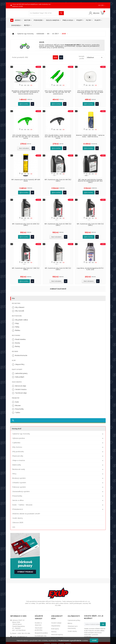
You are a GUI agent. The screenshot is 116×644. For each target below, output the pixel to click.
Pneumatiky (19, 404)
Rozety (18, 338)
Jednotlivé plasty (21, 368)
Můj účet (96, 13)
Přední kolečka (20, 334)
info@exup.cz (22, 631)
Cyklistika (16, 437)
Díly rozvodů (20, 306)
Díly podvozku (18, 446)
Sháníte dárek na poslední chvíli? (26, 508)
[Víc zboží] (44, 13)
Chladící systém (19, 477)
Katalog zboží (17, 423)
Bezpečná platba (41, 628)
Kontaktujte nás (41, 631)
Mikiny (70, 618)
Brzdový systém (19, 473)
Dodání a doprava (38, 619)
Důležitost (95, 57)
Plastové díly (18, 451)
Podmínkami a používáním (70, 641)
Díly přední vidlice (22, 315)
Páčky (17, 322)
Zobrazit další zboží (58, 284)
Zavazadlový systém (21, 486)
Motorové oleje (21, 381)
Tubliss (18, 407)
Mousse (18, 400)
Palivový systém (19, 482)
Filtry (14, 469)
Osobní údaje (56, 618)
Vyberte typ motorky (21, 429)
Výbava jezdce (19, 433)
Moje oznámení (57, 632)
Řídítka (18, 325)
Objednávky (56, 621)
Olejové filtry (20, 359)
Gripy (17, 318)
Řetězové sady (19, 464)
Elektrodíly (17, 460)
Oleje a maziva (19, 455)
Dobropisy (55, 624)
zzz (14, 522)
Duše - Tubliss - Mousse (22, 500)
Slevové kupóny (57, 629)
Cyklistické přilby (74, 615)
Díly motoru (17, 442)
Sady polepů (20, 372)
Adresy (54, 627)
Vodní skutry (18, 513)
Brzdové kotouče (21, 350)
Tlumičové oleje (21, 388)
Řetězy (18, 341)
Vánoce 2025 (18, 517)
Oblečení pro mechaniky (73, 622)
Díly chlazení (20, 302)
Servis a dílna (18, 495)
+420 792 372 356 (24, 628)
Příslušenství (18, 504)
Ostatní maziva (21, 384)
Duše (17, 397)
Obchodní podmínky (39, 624)
